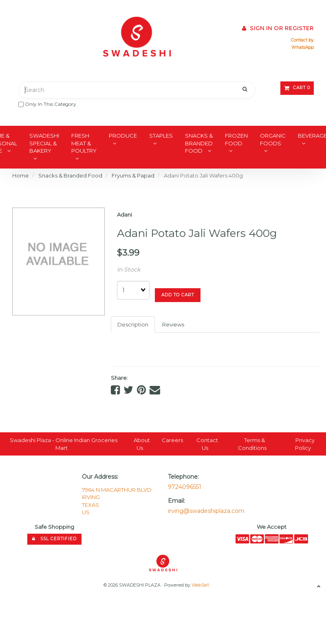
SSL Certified (54, 539)
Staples (161, 136)
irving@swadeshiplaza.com (206, 511)
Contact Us (207, 444)
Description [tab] (133, 324)
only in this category (47, 104)
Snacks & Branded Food (199, 143)
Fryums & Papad (133, 175)
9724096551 (185, 487)
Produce (123, 136)
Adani (124, 215)
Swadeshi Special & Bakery (44, 143)
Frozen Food (236, 139)
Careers (172, 440)
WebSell (200, 585)
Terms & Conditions (252, 444)
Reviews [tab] (173, 324)
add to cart (178, 295)
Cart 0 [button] (297, 88)
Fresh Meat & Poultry (84, 143)
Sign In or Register (278, 28)
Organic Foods (273, 139)
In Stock (129, 269)
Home (21, 175)
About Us (142, 444)
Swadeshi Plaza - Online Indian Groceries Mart (64, 444)
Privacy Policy (305, 444)
